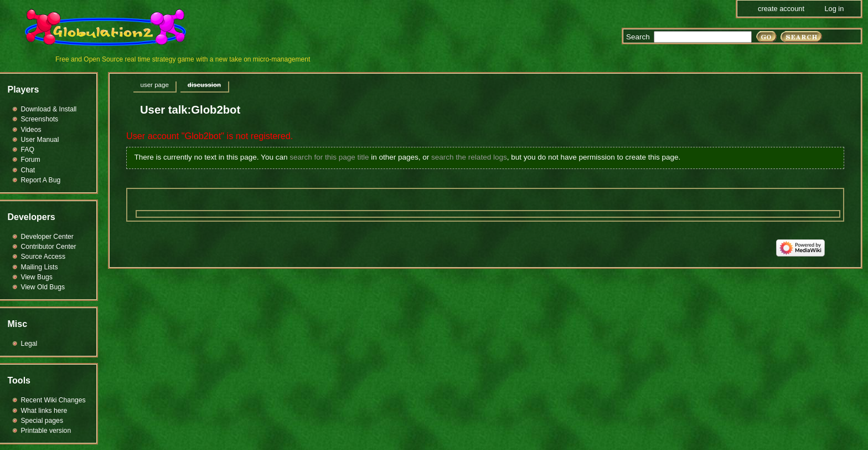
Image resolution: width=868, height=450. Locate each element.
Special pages (42, 421)
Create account (781, 9)
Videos (31, 130)
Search (638, 37)
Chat (28, 170)
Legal (29, 344)
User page (155, 85)
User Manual (40, 140)
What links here (44, 411)
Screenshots (40, 119)
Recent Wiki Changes (53, 400)
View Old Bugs (43, 287)
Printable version (46, 431)
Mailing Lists (40, 267)
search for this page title (329, 157)
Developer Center (47, 237)
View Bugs (37, 277)
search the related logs (469, 157)
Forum (31, 160)
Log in (834, 9)
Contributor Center (49, 247)
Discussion (204, 85)
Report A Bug (41, 180)
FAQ (28, 150)
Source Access (43, 257)
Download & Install (49, 109)
